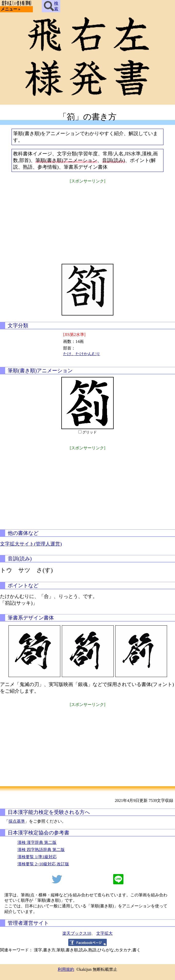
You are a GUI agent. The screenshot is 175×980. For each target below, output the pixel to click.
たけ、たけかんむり (82, 354)
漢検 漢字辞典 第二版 (37, 842)
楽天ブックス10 (77, 933)
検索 (51, 6)
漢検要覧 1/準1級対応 (37, 857)
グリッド (90, 432)
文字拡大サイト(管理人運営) (31, 544)
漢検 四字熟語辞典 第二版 (41, 850)
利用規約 (66, 969)
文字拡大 (104, 933)
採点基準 (17, 821)
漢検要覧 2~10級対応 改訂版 (43, 864)
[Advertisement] (87, 220)
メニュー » (11, 9)
